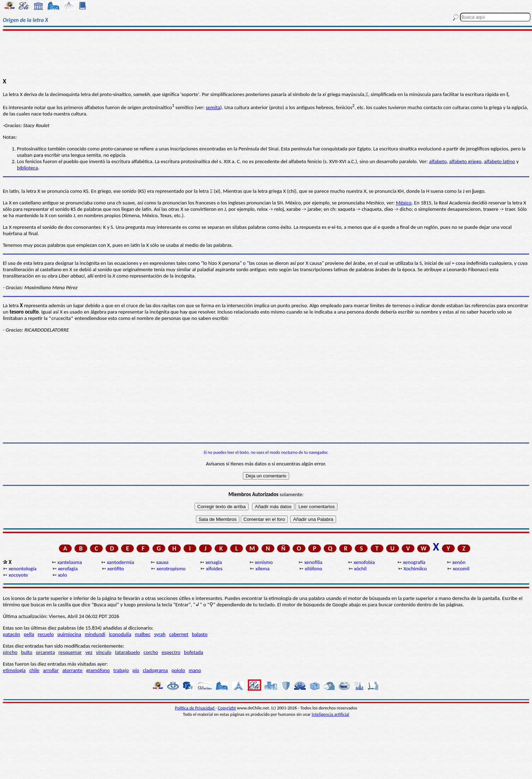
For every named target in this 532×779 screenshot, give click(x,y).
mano (195, 670)
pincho (10, 652)
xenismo (264, 562)
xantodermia (121, 562)
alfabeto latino (500, 161)
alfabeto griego (465, 161)
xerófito (116, 569)
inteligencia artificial (330, 714)
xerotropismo (171, 569)
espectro (171, 652)
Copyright (227, 708)
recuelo (46, 634)
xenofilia (313, 562)
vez (89, 652)
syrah (160, 634)
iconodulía (120, 634)
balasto (199, 634)
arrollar (51, 670)
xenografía (414, 562)
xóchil (360, 569)
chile (34, 670)
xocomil (461, 569)
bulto (27, 652)
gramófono (98, 670)
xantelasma (70, 562)
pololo (178, 670)
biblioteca (28, 168)
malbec (143, 634)
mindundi (95, 634)
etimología (14, 670)
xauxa (162, 562)
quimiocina (69, 634)
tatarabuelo (128, 652)
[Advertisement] (266, 54)
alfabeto (438, 161)
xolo (62, 575)
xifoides (214, 569)
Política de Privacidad (195, 708)
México (404, 203)
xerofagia (68, 569)
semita (213, 107)
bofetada (193, 652)
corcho (151, 652)
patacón (11, 634)
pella (29, 634)
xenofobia (364, 562)
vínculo (104, 652)
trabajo (121, 670)
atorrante (72, 670)
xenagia (214, 562)
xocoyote (18, 575)
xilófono (313, 569)
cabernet (179, 634)
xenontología (22, 569)
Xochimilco (415, 569)
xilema (262, 569)
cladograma (155, 670)
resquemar (70, 652)
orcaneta (46, 652)
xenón (459, 562)
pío (136, 670)
